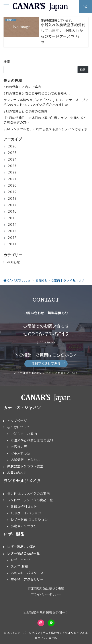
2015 (12, 218)
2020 (12, 185)
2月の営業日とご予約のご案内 (26, 111)
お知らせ (14, 262)
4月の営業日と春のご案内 (22, 87)
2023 (12, 166)
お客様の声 (19, 447)
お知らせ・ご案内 (24, 434)
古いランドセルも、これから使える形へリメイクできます (46, 129)
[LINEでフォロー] (51, 623)
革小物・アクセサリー (27, 580)
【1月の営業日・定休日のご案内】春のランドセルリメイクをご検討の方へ (45, 120)
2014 (12, 225)
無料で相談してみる (48, 364)
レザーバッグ (21, 560)
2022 (12, 172)
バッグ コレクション (26, 513)
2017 (12, 205)
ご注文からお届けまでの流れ (32, 440)
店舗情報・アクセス (25, 460)
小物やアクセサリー (25, 526)
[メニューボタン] (6, 7)
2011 (12, 244)
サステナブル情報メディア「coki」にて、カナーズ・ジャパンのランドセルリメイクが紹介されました (46, 102)
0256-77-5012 (49, 334)
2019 (12, 192)
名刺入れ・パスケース (27, 573)
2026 (12, 146)
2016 (12, 211)
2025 (12, 153)
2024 (12, 159)
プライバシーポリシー (46, 594)
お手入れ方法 (21, 453)
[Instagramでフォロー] (41, 623)
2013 (12, 231)
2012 (12, 238)
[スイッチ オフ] (85, 7)
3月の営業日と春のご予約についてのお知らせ (37, 94)
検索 (7, 62)
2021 (12, 179)
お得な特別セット (24, 507)
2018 (12, 199)
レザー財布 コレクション (29, 520)
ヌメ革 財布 (19, 566)
